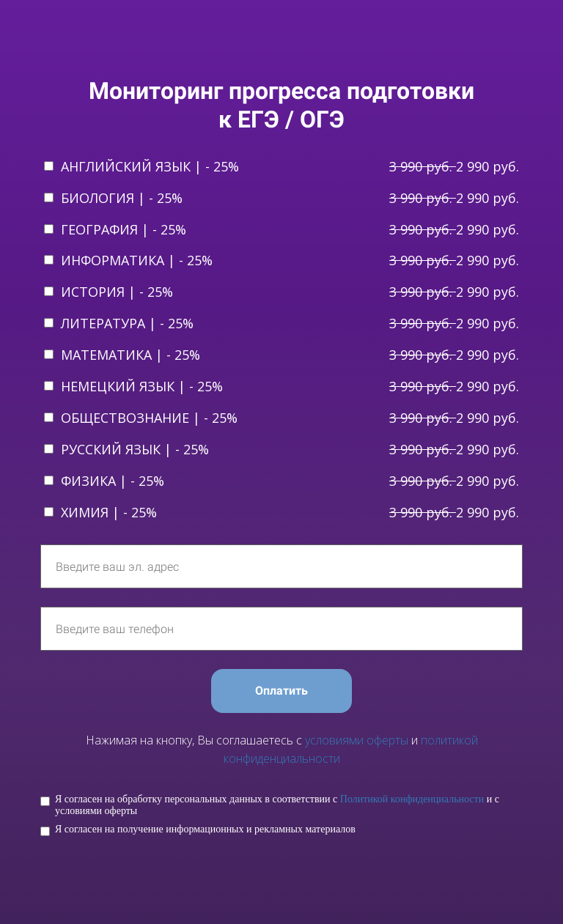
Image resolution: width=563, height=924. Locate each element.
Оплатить (281, 691)
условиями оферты (357, 740)
